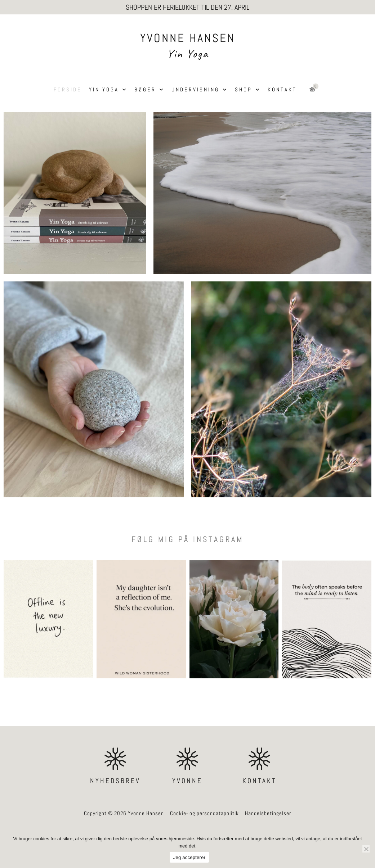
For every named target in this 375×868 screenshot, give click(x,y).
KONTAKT (259, 781)
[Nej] (366, 849)
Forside (68, 89)
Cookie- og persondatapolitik (204, 813)
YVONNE (187, 781)
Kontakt (282, 89)
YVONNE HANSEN (188, 38)
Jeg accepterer (189, 857)
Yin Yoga (187, 54)
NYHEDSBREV (115, 781)
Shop (248, 90)
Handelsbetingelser (268, 813)
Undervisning (200, 90)
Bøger (149, 90)
